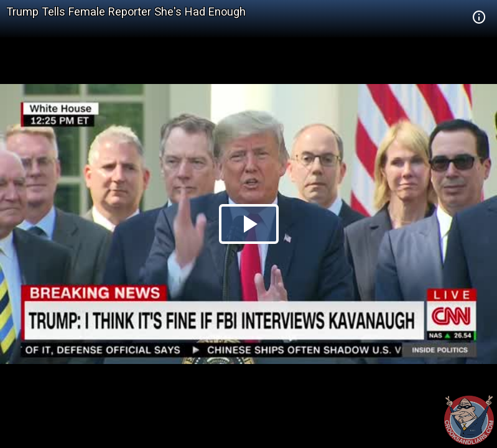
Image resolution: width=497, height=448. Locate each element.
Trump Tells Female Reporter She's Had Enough (126, 12)
